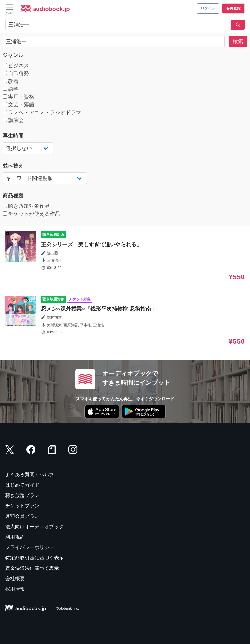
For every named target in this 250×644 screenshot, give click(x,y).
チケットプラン (22, 506)
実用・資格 (18, 97)
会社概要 (15, 579)
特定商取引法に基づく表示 (35, 558)
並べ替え (13, 166)
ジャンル (13, 55)
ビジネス (16, 66)
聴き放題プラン (22, 495)
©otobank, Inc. (68, 608)
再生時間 (13, 136)
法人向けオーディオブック (35, 527)
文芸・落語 (18, 105)
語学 (11, 89)
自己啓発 (16, 73)
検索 (238, 41)
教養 (11, 81)
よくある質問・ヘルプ (30, 475)
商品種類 (13, 196)
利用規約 (15, 537)
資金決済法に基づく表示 (32, 568)
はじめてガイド (22, 485)
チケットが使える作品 (31, 214)
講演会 (13, 120)
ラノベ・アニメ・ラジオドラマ (42, 112)
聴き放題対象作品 (26, 206)
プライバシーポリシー (30, 547)
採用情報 (15, 589)
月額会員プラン (22, 516)
